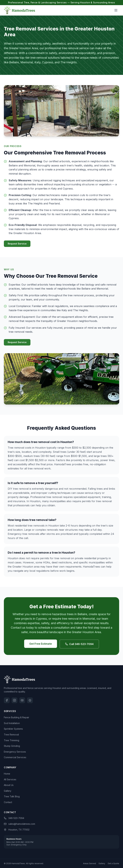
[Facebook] (7, 700)
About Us (9, 785)
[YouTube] (22, 700)
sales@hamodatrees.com (19, 824)
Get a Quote (113, 863)
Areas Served (90, 863)
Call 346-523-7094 (79, 644)
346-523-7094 (14, 818)
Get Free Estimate (41, 644)
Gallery (8, 791)
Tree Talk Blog (12, 796)
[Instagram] (14, 700)
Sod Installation (12, 723)
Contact (8, 802)
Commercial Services (15, 757)
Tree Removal (11, 735)
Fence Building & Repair (17, 717)
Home (7, 774)
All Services (10, 779)
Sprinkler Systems (13, 729)
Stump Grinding (12, 746)
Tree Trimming (12, 740)
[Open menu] (116, 10)
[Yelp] (30, 700)
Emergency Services (15, 752)
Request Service (17, 244)
